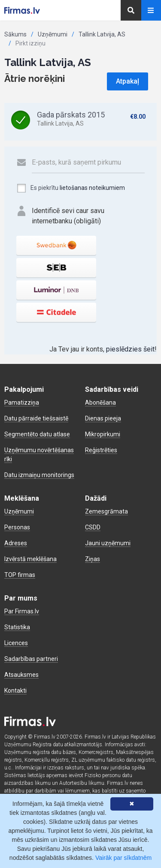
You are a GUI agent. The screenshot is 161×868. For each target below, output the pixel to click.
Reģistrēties (101, 450)
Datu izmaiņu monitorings (39, 475)
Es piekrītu (71, 188)
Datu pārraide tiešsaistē (36, 418)
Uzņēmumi (53, 34)
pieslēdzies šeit (130, 349)
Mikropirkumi (103, 434)
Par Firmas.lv (22, 611)
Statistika (17, 627)
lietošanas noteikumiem (92, 188)
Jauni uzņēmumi (108, 543)
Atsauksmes (21, 675)
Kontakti (15, 691)
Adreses (16, 543)
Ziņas (93, 559)
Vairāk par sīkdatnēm (123, 858)
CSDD (93, 527)
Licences (16, 643)
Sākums (15, 34)
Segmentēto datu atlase (37, 434)
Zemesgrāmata (106, 511)
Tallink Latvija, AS (102, 34)
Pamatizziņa (22, 402)
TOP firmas (20, 575)
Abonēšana (100, 402)
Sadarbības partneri (31, 659)
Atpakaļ (128, 81)
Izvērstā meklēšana (30, 559)
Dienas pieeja (103, 418)
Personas (17, 527)
